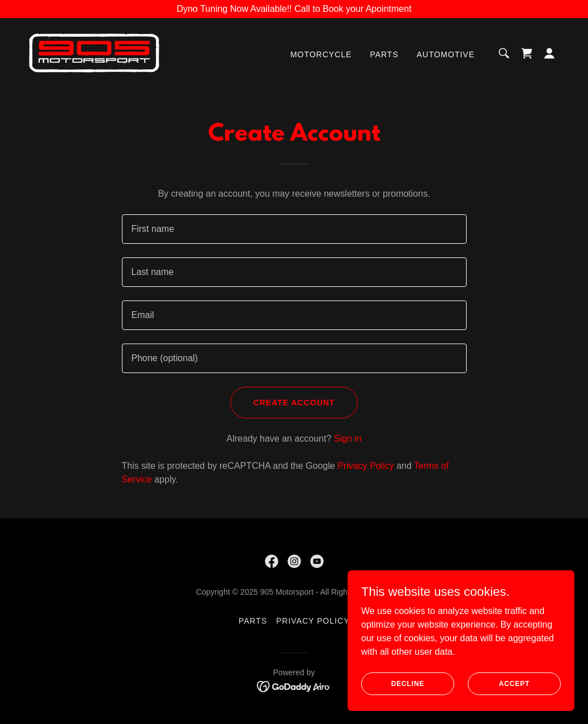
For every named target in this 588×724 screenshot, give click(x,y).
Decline (408, 683)
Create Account (294, 403)
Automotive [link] (446, 54)
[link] (94, 52)
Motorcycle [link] (321, 54)
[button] (549, 53)
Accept (514, 683)
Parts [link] (384, 54)
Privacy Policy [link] (366, 466)
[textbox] (294, 229)
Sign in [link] (348, 439)
